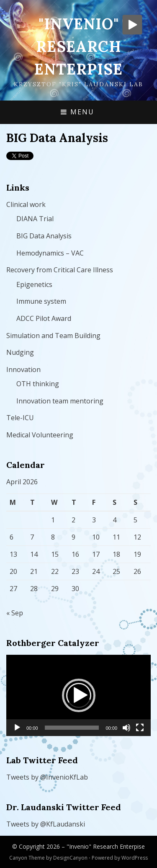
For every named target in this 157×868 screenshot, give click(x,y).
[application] (78, 695)
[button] (79, 695)
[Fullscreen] (140, 728)
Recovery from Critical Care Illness (60, 270)
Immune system (41, 301)
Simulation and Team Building (53, 336)
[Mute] (126, 728)
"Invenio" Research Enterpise (78, 46)
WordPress (135, 858)
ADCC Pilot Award (44, 318)
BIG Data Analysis (44, 236)
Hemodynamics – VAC (50, 253)
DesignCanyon (70, 858)
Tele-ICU (20, 418)
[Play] (17, 728)
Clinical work (26, 204)
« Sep (15, 613)
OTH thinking (38, 384)
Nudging (20, 352)
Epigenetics (34, 284)
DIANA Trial (35, 219)
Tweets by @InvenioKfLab (47, 777)
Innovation (23, 369)
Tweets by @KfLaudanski (46, 824)
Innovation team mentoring (60, 401)
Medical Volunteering (40, 435)
